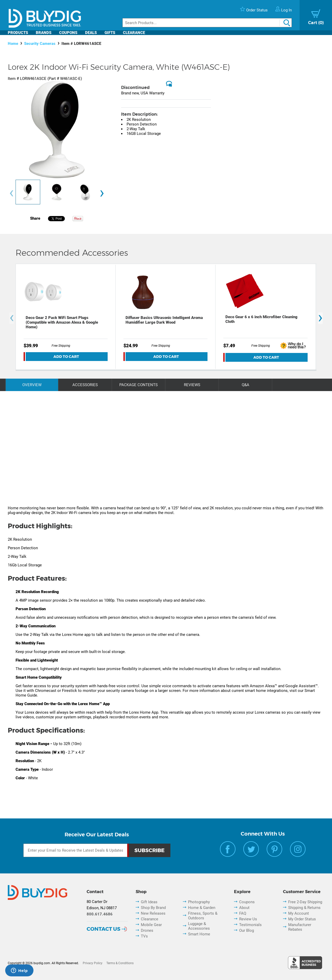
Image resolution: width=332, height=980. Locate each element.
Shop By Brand (153, 908)
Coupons (68, 33)
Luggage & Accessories (199, 926)
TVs (144, 936)
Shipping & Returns (304, 908)
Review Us (248, 919)
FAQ (243, 913)
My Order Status (302, 919)
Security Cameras (40, 44)
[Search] (207, 23)
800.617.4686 (100, 914)
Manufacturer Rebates (300, 927)
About (244, 908)
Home (13, 44)
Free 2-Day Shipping (305, 902)
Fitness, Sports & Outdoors (203, 916)
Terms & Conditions (120, 963)
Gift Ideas (149, 902)
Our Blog (247, 930)
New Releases (153, 913)
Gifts (110, 33)
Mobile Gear (151, 925)
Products (18, 33)
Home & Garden (202, 908)
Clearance (134, 33)
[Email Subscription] (75, 850)
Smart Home (199, 934)
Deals (91, 33)
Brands (44, 33)
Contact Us (103, 929)
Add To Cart (66, 357)
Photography (199, 902)
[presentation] (11, 193)
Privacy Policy (93, 963)
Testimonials (250, 925)
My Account (299, 913)
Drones (147, 930)
